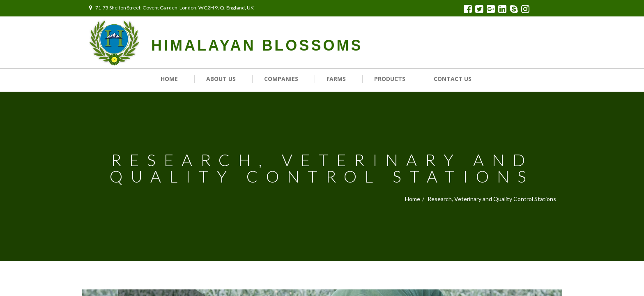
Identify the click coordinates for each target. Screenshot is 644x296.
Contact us (453, 79)
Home (169, 79)
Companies (281, 79)
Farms (336, 79)
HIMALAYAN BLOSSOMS (257, 45)
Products (390, 79)
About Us (221, 79)
